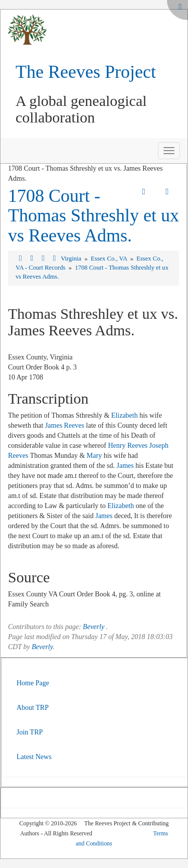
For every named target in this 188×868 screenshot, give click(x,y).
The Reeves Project (86, 72)
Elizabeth (125, 415)
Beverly (93, 627)
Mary (94, 456)
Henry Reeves (128, 446)
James (125, 466)
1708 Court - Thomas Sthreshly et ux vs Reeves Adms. (93, 216)
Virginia (72, 259)
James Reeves (65, 425)
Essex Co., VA (110, 259)
